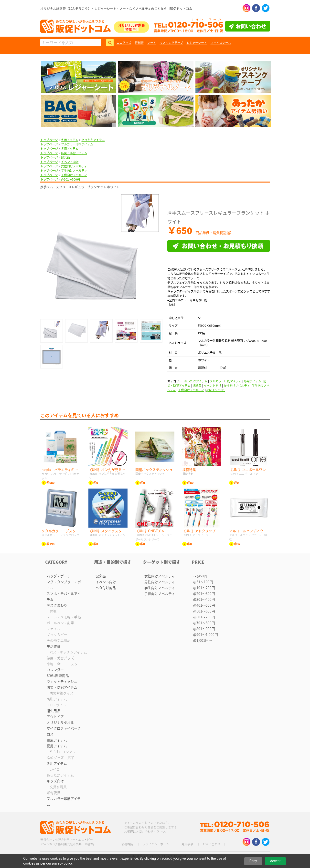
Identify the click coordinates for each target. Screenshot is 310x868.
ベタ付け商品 (106, 588)
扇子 (71, 757)
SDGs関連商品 (58, 675)
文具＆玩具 (58, 787)
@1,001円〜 (203, 640)
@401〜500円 (204, 605)
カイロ (55, 769)
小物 (50, 664)
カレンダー (55, 670)
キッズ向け (55, 781)
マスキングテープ (171, 43)
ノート (152, 43)
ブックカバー (57, 634)
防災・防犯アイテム (74, 153)
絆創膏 (139, 43)
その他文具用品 (59, 640)
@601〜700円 (70, 179)
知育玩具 (53, 793)
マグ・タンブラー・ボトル (64, 585)
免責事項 (187, 844)
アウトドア (55, 716)
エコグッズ (124, 43)
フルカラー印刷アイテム (77, 144)
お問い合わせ (212, 844)
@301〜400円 (204, 599)
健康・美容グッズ (60, 658)
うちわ (55, 752)
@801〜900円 (204, 629)
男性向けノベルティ (160, 582)
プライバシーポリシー (157, 844)
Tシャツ (70, 752)
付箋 (53, 611)
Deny (253, 861)
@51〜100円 (203, 582)
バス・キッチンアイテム (68, 652)
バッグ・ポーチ (59, 576)
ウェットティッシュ (62, 681)
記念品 (65, 157)
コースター (73, 664)
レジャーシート (197, 43)
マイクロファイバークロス (64, 731)
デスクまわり (57, 605)
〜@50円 (200, 576)
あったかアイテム (93, 140)
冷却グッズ (55, 757)
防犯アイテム (57, 699)
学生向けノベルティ (74, 171)
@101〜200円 (204, 588)
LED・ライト (56, 705)
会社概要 (127, 844)
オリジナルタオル (60, 722)
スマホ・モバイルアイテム (64, 596)
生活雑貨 (53, 646)
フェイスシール (221, 43)
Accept (275, 861)
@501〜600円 (204, 611)
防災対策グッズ (62, 693)
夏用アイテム (57, 746)
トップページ (49, 140)
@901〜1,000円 (206, 634)
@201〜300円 (204, 593)
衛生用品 (53, 711)
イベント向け (70, 162)
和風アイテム (57, 740)
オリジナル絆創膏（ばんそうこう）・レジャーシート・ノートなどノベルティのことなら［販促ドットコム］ (118, 8)
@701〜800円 (204, 623)
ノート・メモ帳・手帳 (64, 617)
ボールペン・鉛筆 (60, 623)
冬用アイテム (70, 140)
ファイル (53, 629)
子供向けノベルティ (74, 175)
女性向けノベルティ (74, 166)
